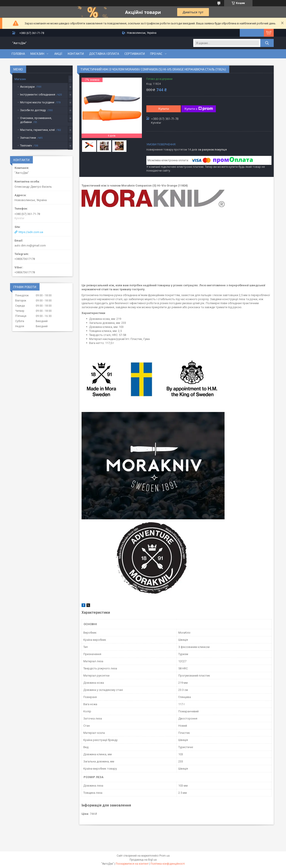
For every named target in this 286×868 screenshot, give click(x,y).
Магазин (37, 54)
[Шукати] (267, 43)
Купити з (199, 109)
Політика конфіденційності (168, 864)
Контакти (76, 54)
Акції (58, 54)
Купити (164, 109)
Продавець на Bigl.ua (143, 860)
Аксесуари (27, 87)
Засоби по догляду (33, 110)
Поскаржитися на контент (132, 864)
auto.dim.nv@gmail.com (30, 245)
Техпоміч (26, 145)
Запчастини (28, 138)
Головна (18, 54)
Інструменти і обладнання (38, 94)
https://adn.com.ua (31, 232)
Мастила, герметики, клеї (37, 130)
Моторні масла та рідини (37, 102)
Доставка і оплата (104, 54)
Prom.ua (164, 856)
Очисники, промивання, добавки (36, 120)
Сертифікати (135, 54)
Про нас (156, 54)
